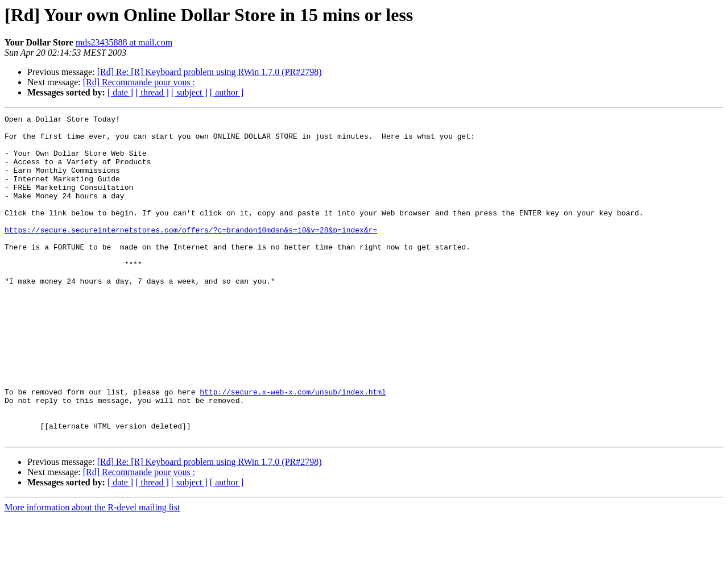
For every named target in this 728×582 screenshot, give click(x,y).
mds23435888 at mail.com (124, 42)
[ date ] (120, 92)
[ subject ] (189, 92)
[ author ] (227, 92)
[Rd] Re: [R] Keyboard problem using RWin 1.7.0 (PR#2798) (210, 72)
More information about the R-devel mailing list (92, 572)
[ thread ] (152, 92)
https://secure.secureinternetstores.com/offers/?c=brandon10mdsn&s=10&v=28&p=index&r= (191, 253)
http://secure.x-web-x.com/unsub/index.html (293, 448)
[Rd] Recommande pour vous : (139, 82)
